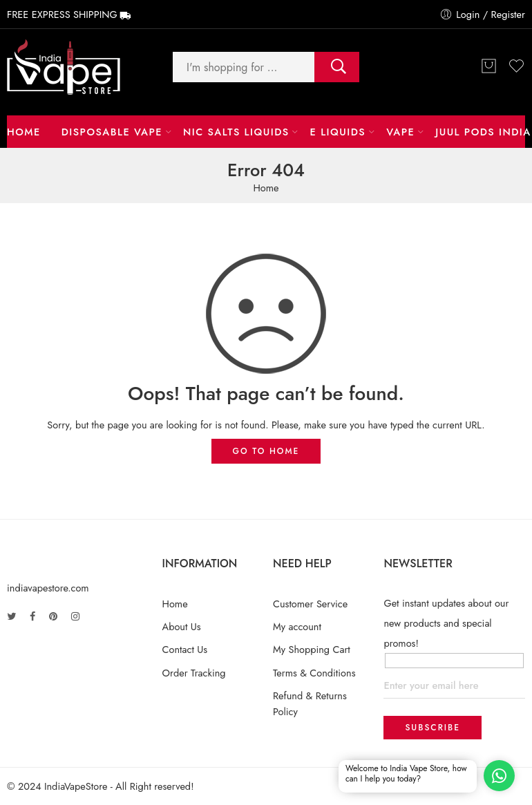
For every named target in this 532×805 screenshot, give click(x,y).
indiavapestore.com (48, 588)
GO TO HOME (266, 451)
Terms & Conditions (314, 673)
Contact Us (185, 649)
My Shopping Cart (312, 649)
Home (24, 132)
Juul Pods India (483, 132)
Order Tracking (194, 673)
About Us (182, 626)
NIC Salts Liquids (236, 132)
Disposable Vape (112, 132)
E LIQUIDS (338, 132)
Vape (400, 132)
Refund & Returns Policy (310, 703)
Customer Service (310, 604)
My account (297, 626)
